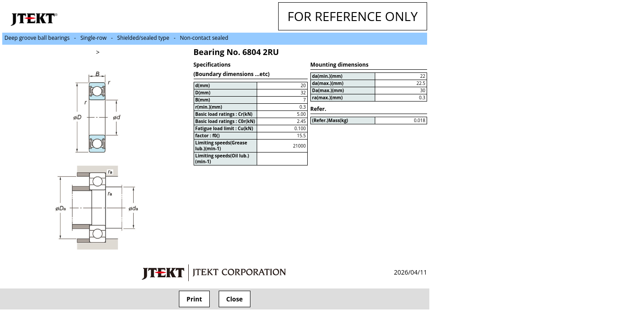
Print (194, 299)
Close (235, 299)
